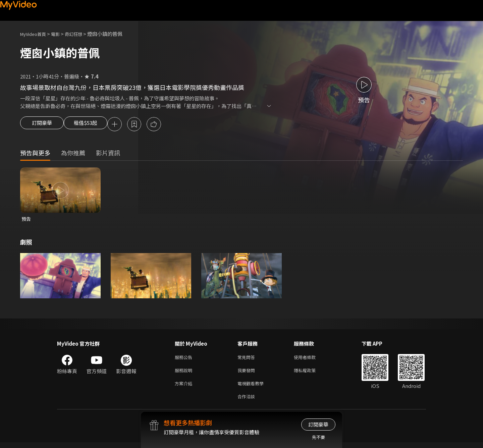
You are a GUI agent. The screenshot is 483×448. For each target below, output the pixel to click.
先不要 (318, 437)
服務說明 (185, 373)
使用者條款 (310, 359)
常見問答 (248, 359)
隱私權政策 (310, 373)
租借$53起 (92, 125)
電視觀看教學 (253, 387)
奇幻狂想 (81, 34)
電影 (61, 34)
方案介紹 (185, 387)
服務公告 (185, 359)
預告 (26, 220)
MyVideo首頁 (35, 34)
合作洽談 (248, 402)
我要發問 (248, 373)
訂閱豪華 (42, 125)
